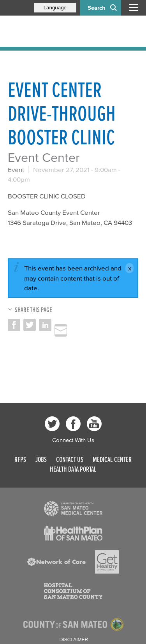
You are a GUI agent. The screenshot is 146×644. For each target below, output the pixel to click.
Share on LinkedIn (45, 325)
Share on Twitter (30, 325)
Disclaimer (74, 640)
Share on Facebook (14, 325)
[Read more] (73, 509)
